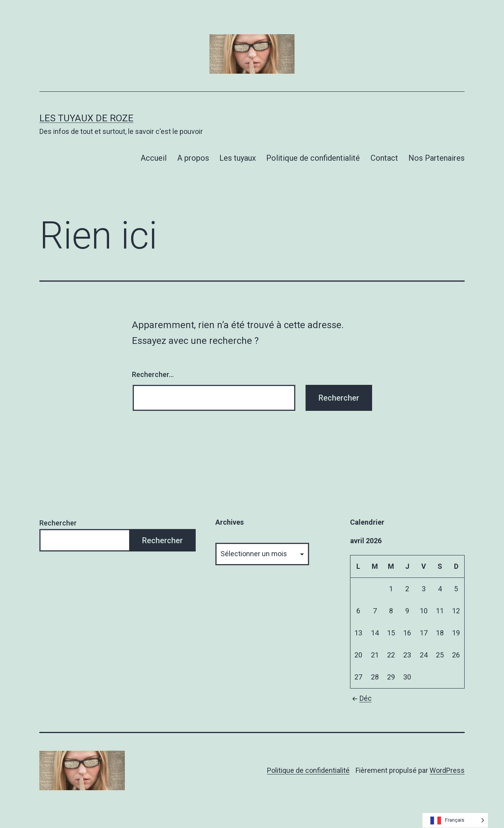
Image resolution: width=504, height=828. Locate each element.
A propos (193, 158)
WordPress (447, 770)
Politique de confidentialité (313, 158)
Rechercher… (153, 374)
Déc (361, 698)
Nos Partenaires (436, 158)
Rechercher (58, 523)
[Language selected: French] (455, 820)
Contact (384, 158)
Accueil (154, 158)
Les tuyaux (238, 158)
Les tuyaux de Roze (86, 118)
